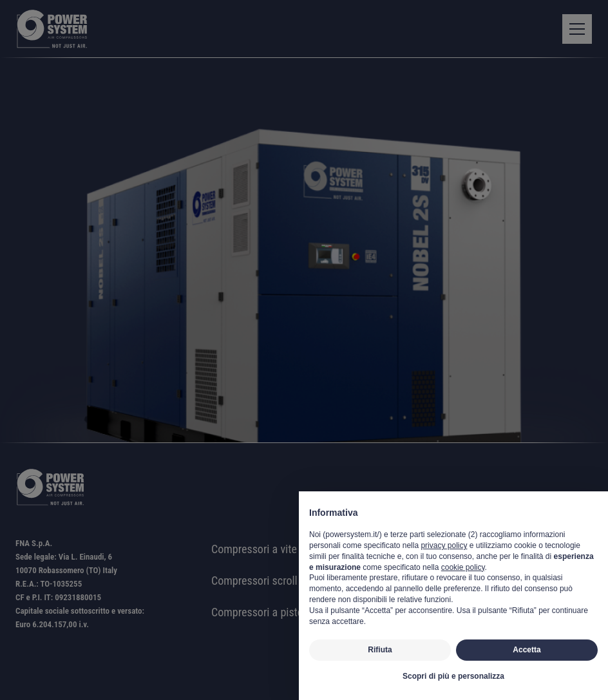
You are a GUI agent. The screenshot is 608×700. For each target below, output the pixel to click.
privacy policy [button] (444, 545)
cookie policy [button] (463, 567)
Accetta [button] (527, 650)
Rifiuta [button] (380, 650)
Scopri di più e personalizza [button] (453, 676)
